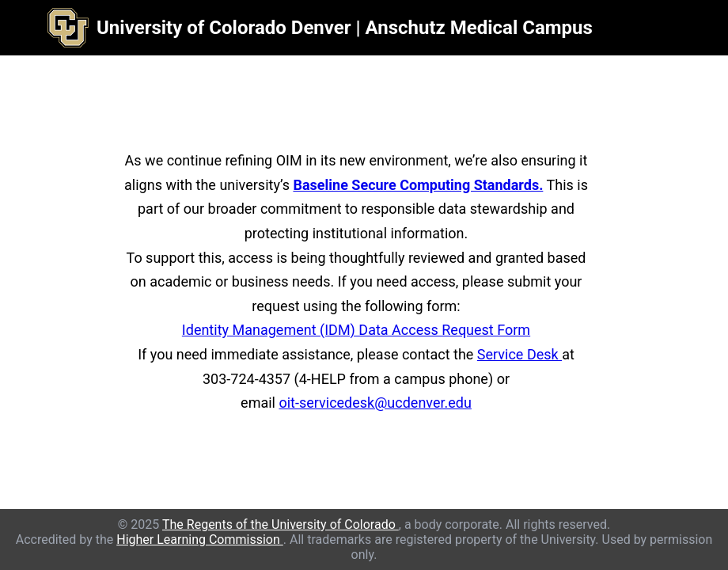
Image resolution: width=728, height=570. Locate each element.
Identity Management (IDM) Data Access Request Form (356, 330)
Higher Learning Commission (200, 540)
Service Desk (519, 354)
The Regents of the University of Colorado (281, 524)
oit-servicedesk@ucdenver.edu (375, 403)
